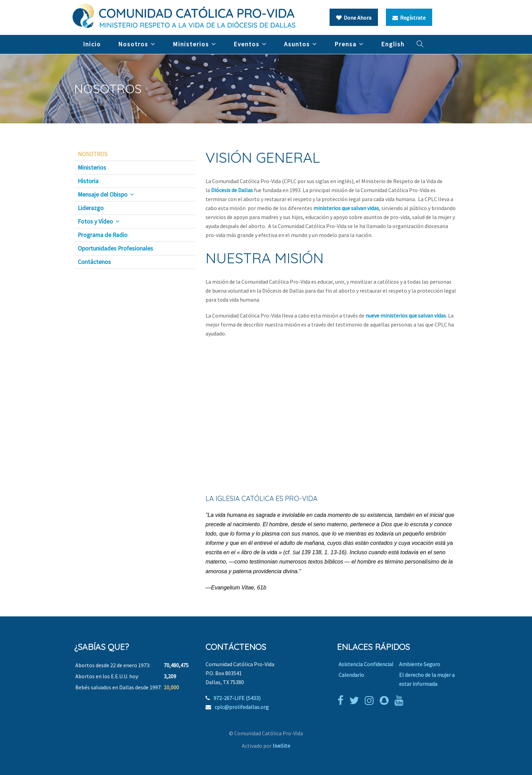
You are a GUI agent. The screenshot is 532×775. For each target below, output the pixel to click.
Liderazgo (91, 208)
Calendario (351, 675)
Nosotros (133, 44)
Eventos (246, 44)
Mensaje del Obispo (103, 195)
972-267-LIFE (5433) (237, 698)
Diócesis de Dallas (232, 190)
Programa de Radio (103, 235)
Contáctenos (94, 262)
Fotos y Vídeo (95, 221)
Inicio (92, 44)
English (393, 44)
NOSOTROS (93, 154)
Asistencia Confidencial (366, 664)
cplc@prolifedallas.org (242, 707)
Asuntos (297, 44)
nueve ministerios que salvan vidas (406, 315)
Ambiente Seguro (420, 664)
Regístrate (409, 18)
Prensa (345, 44)
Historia (88, 181)
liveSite (281, 746)
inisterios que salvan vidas (349, 208)
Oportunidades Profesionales (115, 248)
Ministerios (191, 44)
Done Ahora (354, 18)
